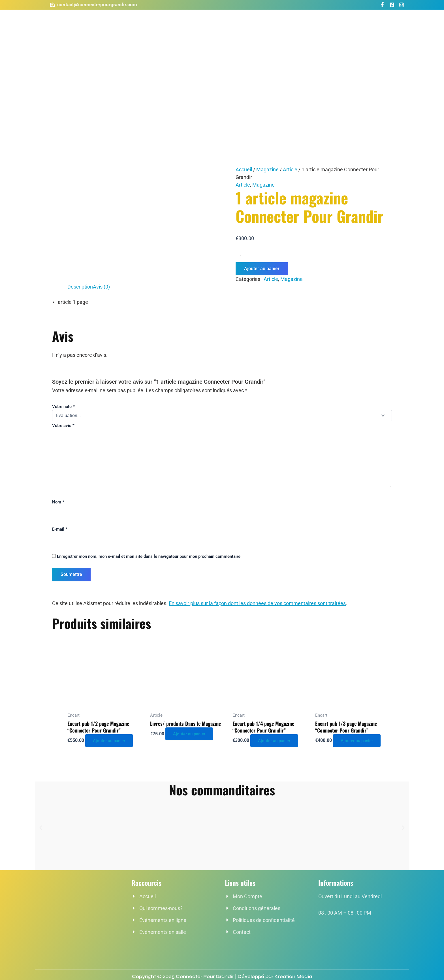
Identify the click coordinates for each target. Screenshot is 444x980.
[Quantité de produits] (314, 257)
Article (290, 169)
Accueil (244, 169)
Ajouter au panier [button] (111, 740)
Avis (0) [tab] (101, 287)
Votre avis (63, 426)
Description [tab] (80, 287)
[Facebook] (382, 5)
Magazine (267, 169)
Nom (58, 502)
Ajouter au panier (262, 269)
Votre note (63, 407)
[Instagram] (402, 5)
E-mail (60, 529)
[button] (41, 828)
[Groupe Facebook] (392, 5)
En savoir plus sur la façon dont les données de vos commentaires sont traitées (257, 603)
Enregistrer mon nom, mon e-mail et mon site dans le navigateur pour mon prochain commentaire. (149, 556)
